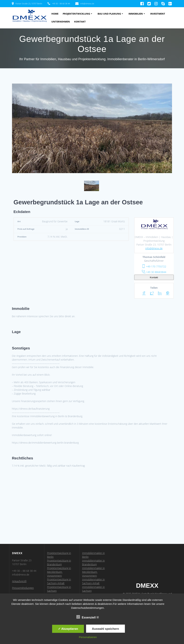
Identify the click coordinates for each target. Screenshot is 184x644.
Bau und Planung (109, 14)
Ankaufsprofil (19, 581)
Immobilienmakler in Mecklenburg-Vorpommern (93, 572)
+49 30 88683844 (154, 272)
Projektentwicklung (76, 14)
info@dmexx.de (154, 248)
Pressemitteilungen (23, 588)
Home (55, 14)
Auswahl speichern (105, 629)
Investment (158, 14)
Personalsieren (88, 637)
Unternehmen (61, 22)
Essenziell (88, 617)
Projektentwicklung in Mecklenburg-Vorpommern (59, 572)
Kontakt (80, 22)
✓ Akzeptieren (68, 629)
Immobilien (136, 14)
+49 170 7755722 (154, 266)
